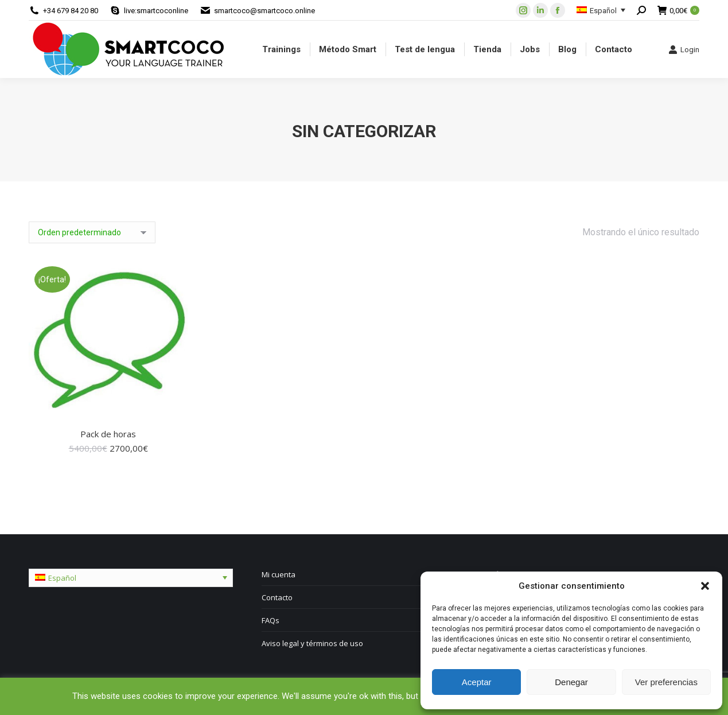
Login (684, 49)
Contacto (277, 597)
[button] (705, 586)
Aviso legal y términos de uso (312, 643)
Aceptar (477, 682)
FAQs (270, 620)
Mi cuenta (279, 574)
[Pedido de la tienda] (92, 232)
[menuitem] (281, 49)
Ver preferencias (666, 682)
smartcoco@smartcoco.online (264, 11)
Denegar (571, 682)
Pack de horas (108, 434)
